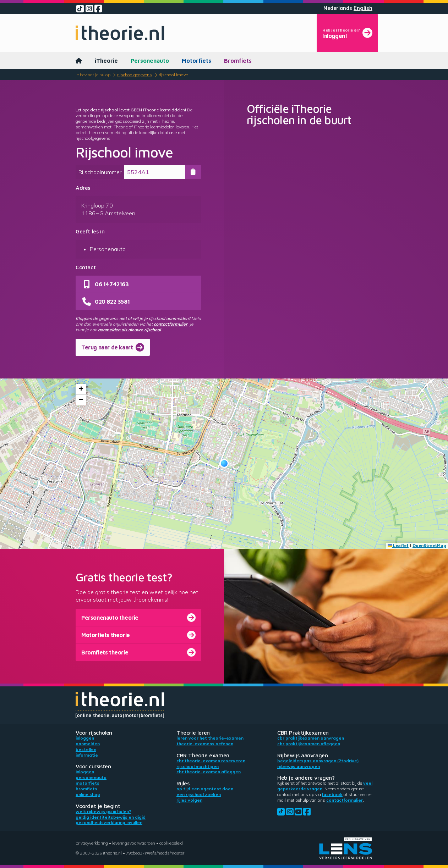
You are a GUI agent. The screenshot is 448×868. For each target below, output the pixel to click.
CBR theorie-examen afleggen (209, 772)
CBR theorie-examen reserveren (211, 761)
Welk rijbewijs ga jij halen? (103, 811)
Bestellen (86, 749)
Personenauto (150, 61)
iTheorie (106, 61)
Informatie (87, 755)
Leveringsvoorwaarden (134, 843)
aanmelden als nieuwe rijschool (129, 330)
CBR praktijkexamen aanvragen (311, 738)
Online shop (88, 794)
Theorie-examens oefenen (205, 744)
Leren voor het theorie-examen (210, 738)
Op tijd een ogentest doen (205, 789)
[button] (224, 463)
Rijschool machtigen (198, 766)
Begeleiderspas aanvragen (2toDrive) (318, 761)
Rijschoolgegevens (135, 75)
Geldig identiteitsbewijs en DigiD (111, 817)
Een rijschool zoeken (199, 794)
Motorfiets (196, 61)
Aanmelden (88, 744)
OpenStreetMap (429, 545)
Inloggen (85, 738)
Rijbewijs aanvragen (299, 766)
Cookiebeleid (171, 843)
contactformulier (171, 324)
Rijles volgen (189, 800)
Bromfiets (238, 61)
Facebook (332, 794)
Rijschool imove (173, 75)
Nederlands (338, 8)
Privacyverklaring (92, 843)
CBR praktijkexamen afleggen (309, 744)
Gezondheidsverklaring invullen (109, 822)
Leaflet (398, 545)
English (363, 8)
